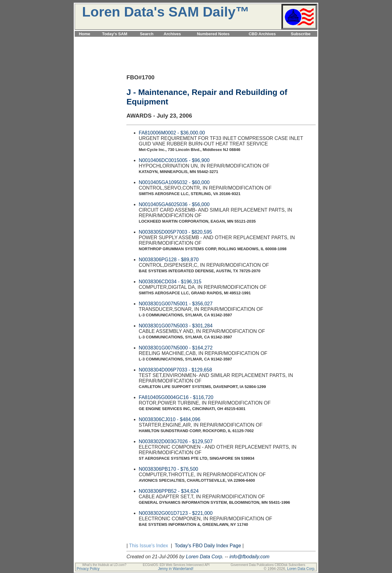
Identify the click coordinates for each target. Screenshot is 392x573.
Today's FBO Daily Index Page (208, 546)
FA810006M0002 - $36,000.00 (172, 133)
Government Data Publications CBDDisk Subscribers (268, 565)
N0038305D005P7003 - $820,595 (175, 232)
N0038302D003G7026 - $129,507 (176, 441)
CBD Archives (262, 34)
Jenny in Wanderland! (176, 569)
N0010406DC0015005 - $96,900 (174, 160)
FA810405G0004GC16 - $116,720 (176, 397)
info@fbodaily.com (249, 557)
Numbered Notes (213, 34)
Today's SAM (115, 34)
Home (84, 34)
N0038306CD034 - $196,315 (170, 282)
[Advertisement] (196, 40)
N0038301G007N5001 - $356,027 (176, 304)
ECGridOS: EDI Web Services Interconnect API (176, 565)
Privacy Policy (88, 569)
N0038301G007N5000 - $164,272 (176, 348)
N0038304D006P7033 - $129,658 (175, 370)
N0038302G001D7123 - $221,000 (176, 513)
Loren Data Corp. (205, 557)
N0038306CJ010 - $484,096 (170, 419)
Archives (172, 34)
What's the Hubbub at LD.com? (104, 565)
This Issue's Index (149, 546)
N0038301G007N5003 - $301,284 (176, 326)
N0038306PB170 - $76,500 (168, 469)
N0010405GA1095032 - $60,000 (174, 182)
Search (147, 34)
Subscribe (301, 34)
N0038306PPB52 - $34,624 (169, 491)
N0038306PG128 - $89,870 (169, 260)
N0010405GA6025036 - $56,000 (174, 204)
